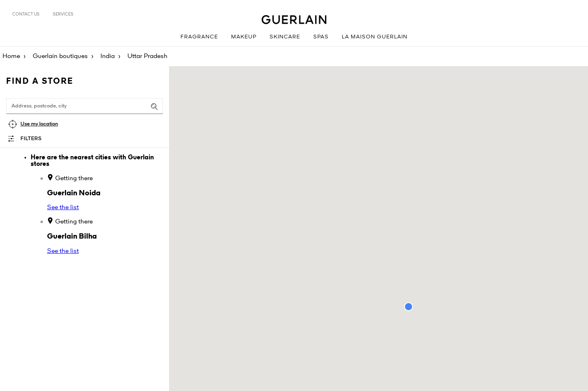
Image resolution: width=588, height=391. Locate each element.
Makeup (244, 37)
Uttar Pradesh (147, 56)
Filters (31, 139)
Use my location (39, 124)
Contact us (26, 14)
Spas (321, 37)
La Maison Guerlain (375, 37)
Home (11, 56)
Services (63, 14)
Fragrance (199, 37)
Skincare (285, 37)
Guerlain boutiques (60, 56)
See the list (63, 208)
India (108, 56)
